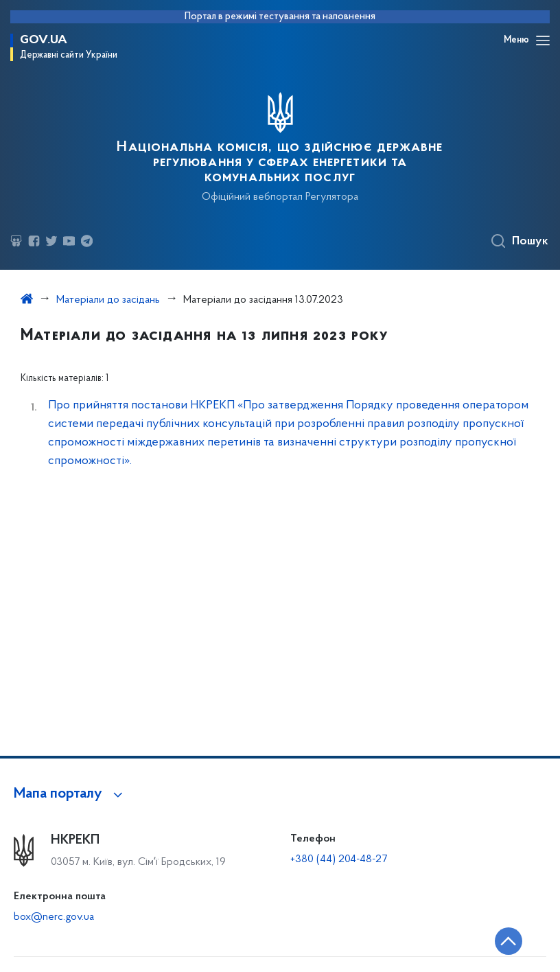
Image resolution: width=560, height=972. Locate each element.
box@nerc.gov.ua (54, 917)
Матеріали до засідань (108, 300)
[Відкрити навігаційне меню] (543, 40)
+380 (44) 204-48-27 (339, 859)
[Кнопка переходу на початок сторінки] (509, 941)
